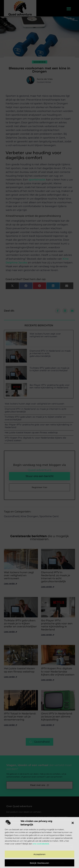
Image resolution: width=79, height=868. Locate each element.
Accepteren (39, 854)
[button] (73, 823)
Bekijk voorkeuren (39, 863)
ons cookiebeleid (41, 844)
